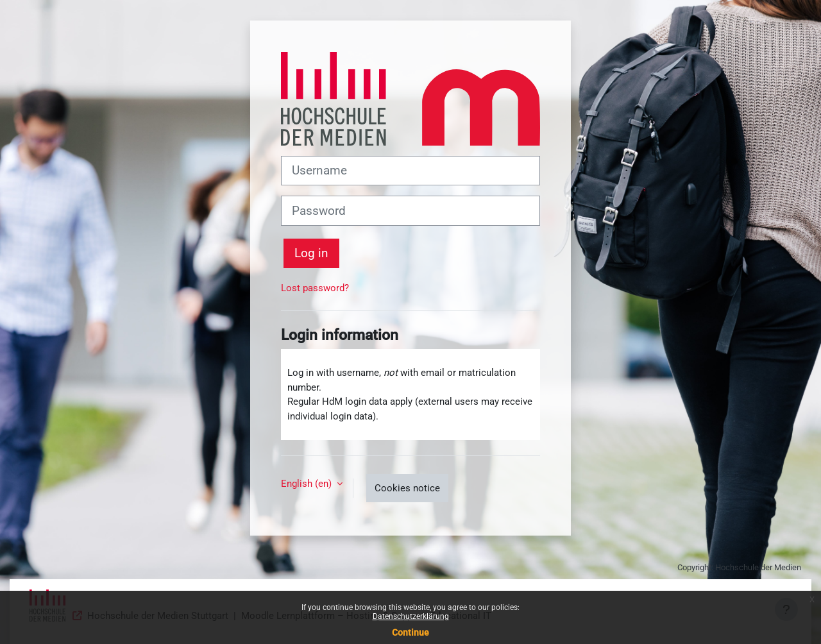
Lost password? (315, 288)
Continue (410, 632)
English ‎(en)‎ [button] (308, 484)
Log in (311, 253)
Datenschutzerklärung (411, 616)
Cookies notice (407, 488)
